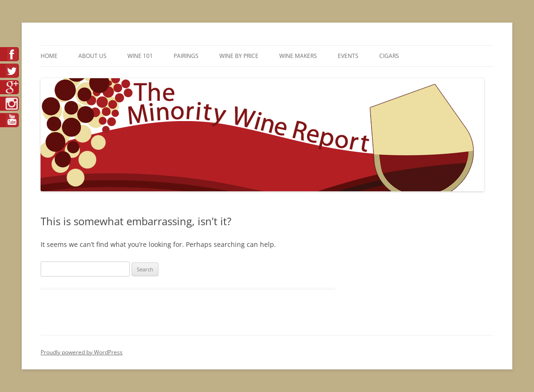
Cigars (389, 56)
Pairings (186, 56)
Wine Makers (298, 56)
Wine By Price (239, 56)
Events (348, 56)
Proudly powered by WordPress (82, 352)
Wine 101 (140, 56)
